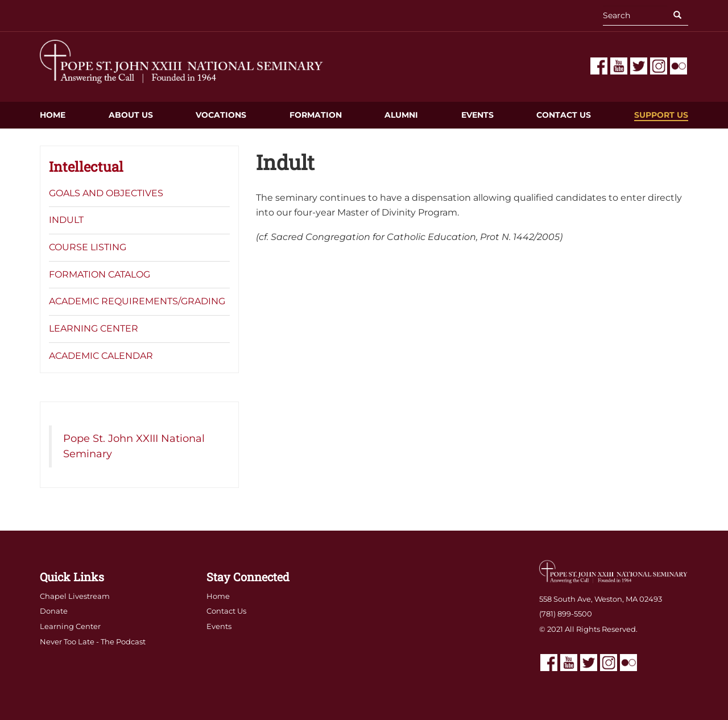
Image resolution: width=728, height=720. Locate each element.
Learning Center (94, 328)
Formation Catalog (100, 274)
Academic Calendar (101, 356)
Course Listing (88, 247)
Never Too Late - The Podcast (93, 642)
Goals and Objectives (106, 193)
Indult (66, 220)
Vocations (221, 115)
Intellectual (86, 167)
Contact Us (564, 115)
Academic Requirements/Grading (137, 301)
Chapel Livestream (75, 596)
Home (53, 115)
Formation (316, 115)
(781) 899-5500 (566, 614)
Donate (54, 611)
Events (477, 115)
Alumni (401, 115)
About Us (131, 115)
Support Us (661, 115)
